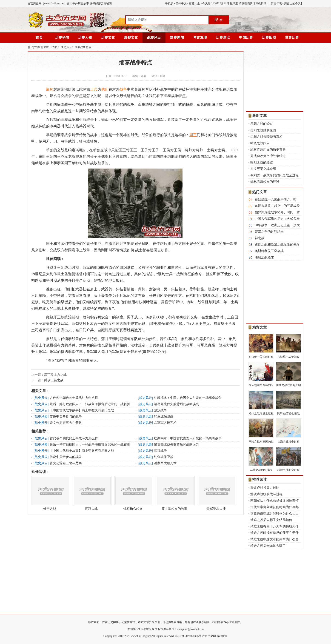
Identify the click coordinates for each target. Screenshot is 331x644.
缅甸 (50, 89)
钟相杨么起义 (133, 493)
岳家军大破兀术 (165, 423)
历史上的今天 (292, 3)
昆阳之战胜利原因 (263, 130)
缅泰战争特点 (83, 47)
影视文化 (131, 37)
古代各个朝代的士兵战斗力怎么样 (74, 398)
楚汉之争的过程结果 (269, 232)
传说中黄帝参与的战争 (66, 416)
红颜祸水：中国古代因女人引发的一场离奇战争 (188, 398)
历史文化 (108, 37)
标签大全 (194, 3)
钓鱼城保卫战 (164, 416)
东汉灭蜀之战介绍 (263, 169)
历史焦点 (223, 37)
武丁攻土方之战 (55, 375)
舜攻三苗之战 (54, 380)
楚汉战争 (160, 410)
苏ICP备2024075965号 (188, 636)
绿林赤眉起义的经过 (265, 182)
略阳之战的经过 (262, 162)
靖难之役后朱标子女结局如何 (271, 520)
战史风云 (154, 37)
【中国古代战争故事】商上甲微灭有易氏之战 (82, 410)
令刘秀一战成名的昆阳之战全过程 (274, 175)
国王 (193, 135)
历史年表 (276, 3)
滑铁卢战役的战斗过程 (266, 494)
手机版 (169, 3)
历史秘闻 (62, 37)
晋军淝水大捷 (216, 493)
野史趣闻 (177, 37)
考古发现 (200, 37)
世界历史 (292, 37)
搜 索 (219, 20)
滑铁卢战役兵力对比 (265, 488)
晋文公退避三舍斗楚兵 (66, 423)
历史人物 (85, 37)
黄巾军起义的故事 (174, 493)
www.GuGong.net (141, 636)
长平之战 (50, 493)
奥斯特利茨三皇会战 (269, 251)
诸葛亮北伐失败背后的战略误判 (177, 404)
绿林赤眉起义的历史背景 (268, 150)
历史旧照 (269, 37)
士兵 (94, 89)
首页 (39, 37)
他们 (105, 89)
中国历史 (246, 37)
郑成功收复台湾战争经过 (268, 156)
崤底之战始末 (260, 143)
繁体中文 (181, 3)
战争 (123, 89)
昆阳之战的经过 (262, 124)
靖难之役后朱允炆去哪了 (268, 546)
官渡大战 (91, 493)
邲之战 (260, 238)
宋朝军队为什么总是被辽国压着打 (274, 501)
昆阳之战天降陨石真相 (266, 137)
